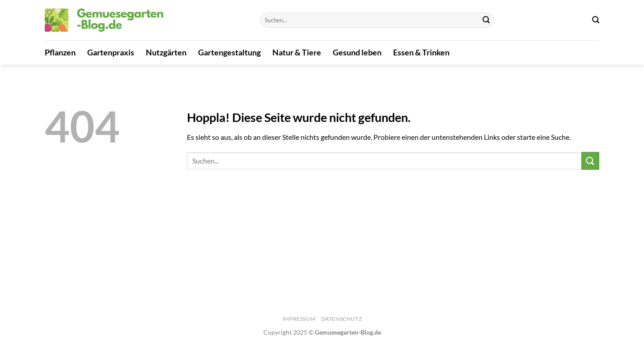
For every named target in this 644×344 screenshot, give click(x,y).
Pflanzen (60, 52)
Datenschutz (342, 319)
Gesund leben (357, 52)
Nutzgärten (166, 52)
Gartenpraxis (111, 52)
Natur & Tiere (297, 52)
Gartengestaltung (229, 52)
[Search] (596, 20)
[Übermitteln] (486, 20)
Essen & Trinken (421, 52)
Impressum (299, 319)
